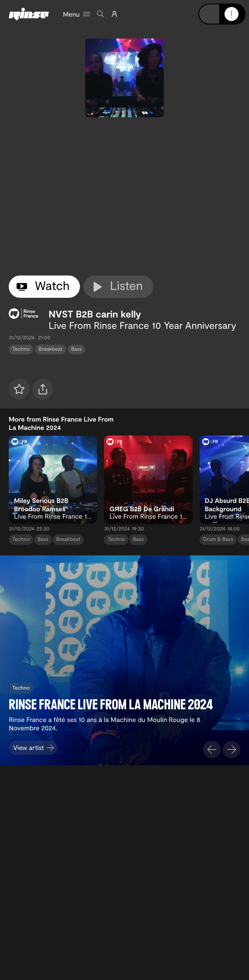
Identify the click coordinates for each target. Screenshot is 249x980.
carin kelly (118, 314)
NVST (61, 314)
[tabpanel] (125, 196)
